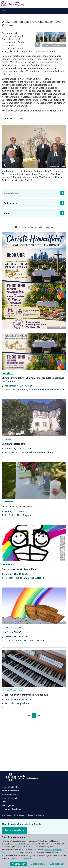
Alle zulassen (19, 864)
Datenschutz (19, 815)
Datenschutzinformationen (21, 858)
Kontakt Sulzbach (10, 798)
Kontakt (8, 213)
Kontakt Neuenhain (11, 794)
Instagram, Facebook (11, 809)
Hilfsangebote (8, 805)
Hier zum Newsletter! (15, 830)
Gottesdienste (11, 203)
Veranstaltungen (12, 193)
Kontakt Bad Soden (10, 787)
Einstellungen (38, 864)
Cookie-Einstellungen (36, 815)
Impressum (6, 815)
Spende (5, 802)
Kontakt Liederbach (11, 791)
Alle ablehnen (57, 864)
